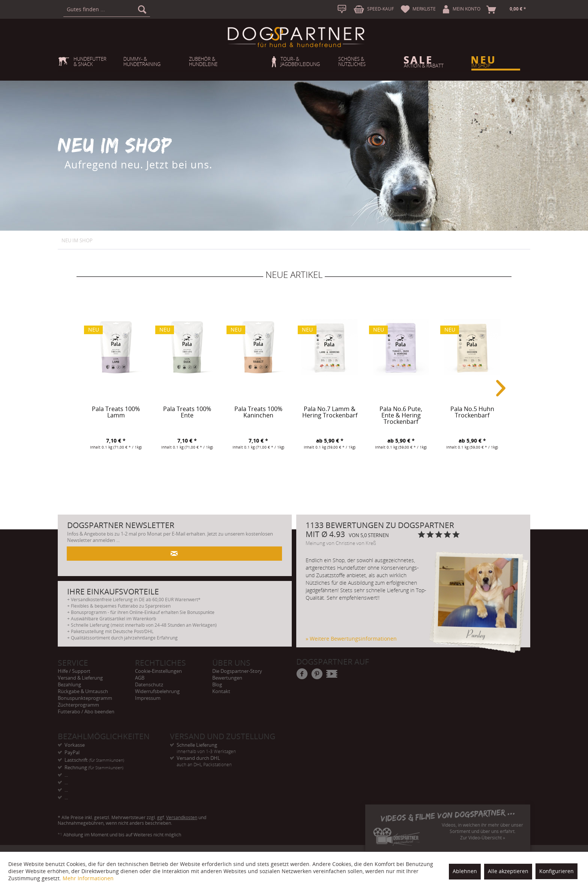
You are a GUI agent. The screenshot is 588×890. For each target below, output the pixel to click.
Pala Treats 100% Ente (187, 413)
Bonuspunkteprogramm (85, 698)
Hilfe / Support (74, 671)
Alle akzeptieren (508, 871)
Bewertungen (227, 678)
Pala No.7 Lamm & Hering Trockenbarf (330, 413)
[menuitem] (107, 9)
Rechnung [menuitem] (94, 767)
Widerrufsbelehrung (157, 691)
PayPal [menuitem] (72, 752)
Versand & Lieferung (80, 678)
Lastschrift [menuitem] (94, 760)
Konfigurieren (556, 871)
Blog (217, 684)
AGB (140, 678)
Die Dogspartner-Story (237, 671)
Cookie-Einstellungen (158, 671)
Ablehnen (465, 871)
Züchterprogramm (78, 705)
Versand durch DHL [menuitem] (226, 758)
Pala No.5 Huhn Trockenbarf (472, 413)
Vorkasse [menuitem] (75, 745)
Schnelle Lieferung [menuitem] (226, 745)
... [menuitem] (66, 775)
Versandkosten (182, 817)
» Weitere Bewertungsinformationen (351, 639)
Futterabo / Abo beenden (86, 711)
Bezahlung (69, 684)
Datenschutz (149, 684)
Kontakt (221, 691)
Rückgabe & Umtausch (83, 691)
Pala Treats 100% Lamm (116, 413)
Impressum (148, 698)
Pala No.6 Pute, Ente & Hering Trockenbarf (401, 416)
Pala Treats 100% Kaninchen (258, 413)
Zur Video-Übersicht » (483, 838)
